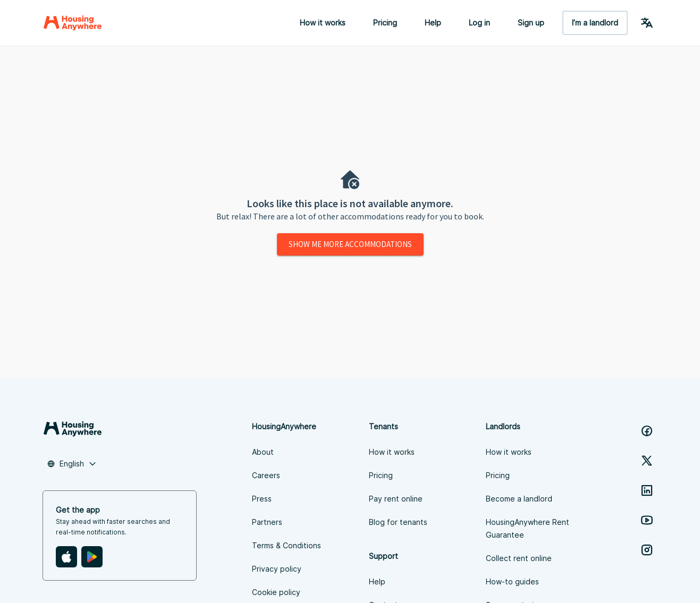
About (263, 452)
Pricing (385, 23)
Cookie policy (276, 592)
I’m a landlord (595, 23)
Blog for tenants (398, 522)
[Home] (73, 23)
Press (262, 499)
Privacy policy (277, 569)
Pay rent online (396, 499)
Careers (266, 475)
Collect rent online (519, 558)
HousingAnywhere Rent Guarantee (528, 528)
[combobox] (72, 464)
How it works (323, 23)
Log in (479, 23)
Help (433, 23)
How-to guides (512, 581)
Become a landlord (519, 499)
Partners (267, 522)
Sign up (531, 23)
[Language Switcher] (647, 23)
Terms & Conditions (286, 545)
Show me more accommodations (350, 244)
